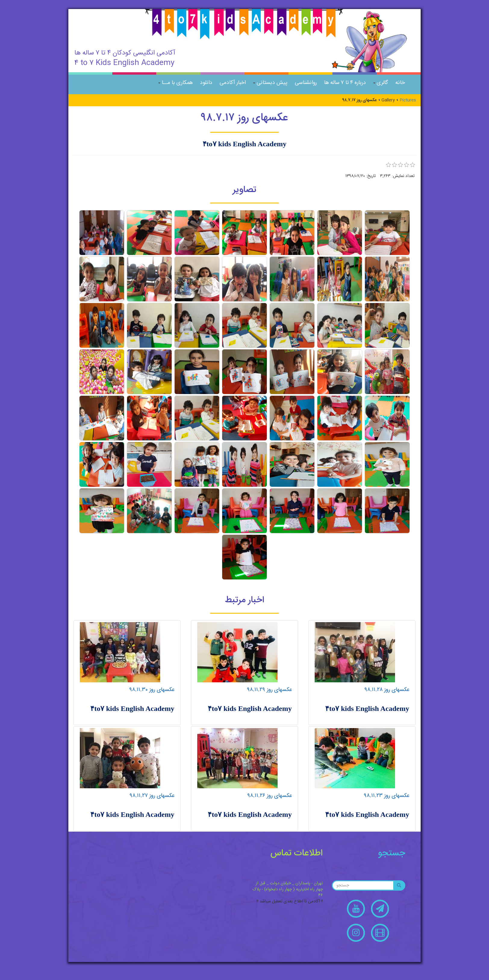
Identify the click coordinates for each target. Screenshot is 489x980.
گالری (381, 83)
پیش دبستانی (270, 83)
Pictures (408, 100)
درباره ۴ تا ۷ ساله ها (345, 83)
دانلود (206, 83)
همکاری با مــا (175, 83)
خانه (400, 83)
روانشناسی (306, 83)
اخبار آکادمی (233, 83)
